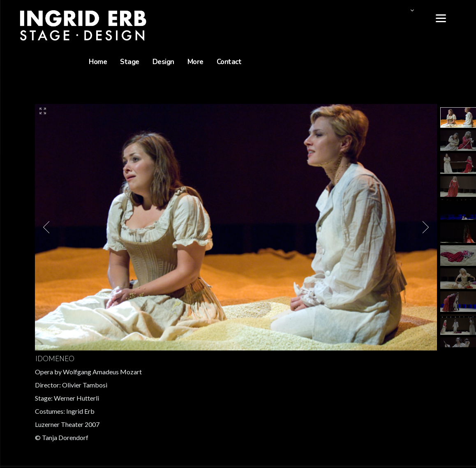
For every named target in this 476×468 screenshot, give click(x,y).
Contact (229, 62)
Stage (130, 62)
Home (98, 62)
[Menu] (441, 17)
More (195, 62)
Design (163, 62)
